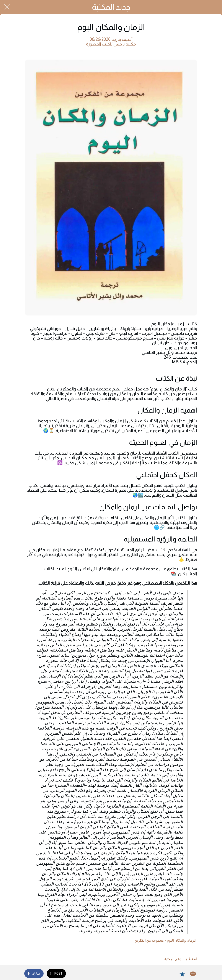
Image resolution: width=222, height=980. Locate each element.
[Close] (7, 7)
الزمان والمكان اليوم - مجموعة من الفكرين (165, 941)
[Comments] (193, 974)
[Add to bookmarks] (182, 974)
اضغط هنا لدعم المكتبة (181, 959)
